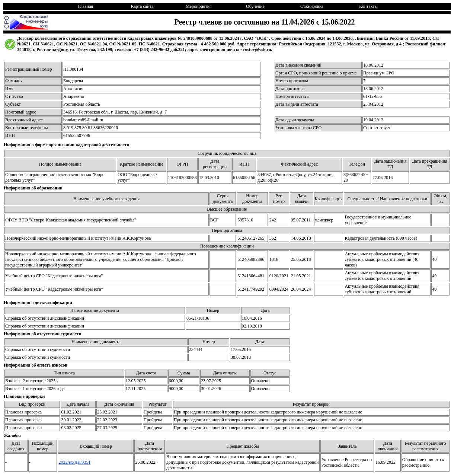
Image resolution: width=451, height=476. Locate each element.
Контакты (368, 6)
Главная (86, 6)
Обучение (255, 6)
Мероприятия (199, 6)
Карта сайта (142, 6)
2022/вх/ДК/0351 (74, 462)
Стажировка (312, 6)
